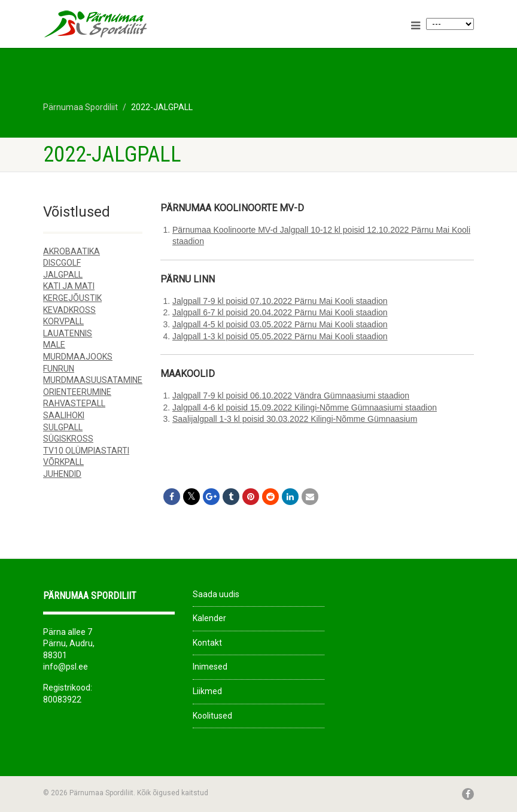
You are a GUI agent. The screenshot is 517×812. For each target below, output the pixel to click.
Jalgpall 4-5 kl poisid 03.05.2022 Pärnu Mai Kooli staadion (280, 324)
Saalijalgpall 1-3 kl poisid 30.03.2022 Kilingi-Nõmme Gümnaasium (295, 419)
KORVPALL (63, 321)
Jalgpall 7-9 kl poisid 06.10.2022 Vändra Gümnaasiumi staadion (291, 396)
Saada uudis (216, 594)
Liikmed (207, 691)
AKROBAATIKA (72, 251)
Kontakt (207, 643)
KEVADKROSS (69, 310)
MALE (54, 345)
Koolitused (212, 716)
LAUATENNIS (68, 333)
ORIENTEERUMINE (77, 392)
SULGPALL (63, 427)
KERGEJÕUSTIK (72, 298)
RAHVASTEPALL (74, 403)
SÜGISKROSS (68, 439)
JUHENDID (62, 474)
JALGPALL (63, 275)
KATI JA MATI (69, 286)
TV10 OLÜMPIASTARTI (86, 451)
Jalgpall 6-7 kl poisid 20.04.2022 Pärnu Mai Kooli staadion (280, 312)
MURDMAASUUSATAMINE (93, 380)
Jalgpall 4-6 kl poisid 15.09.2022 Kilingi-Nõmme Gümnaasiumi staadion (305, 407)
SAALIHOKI (64, 415)
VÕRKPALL (63, 462)
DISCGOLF (62, 263)
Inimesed (210, 667)
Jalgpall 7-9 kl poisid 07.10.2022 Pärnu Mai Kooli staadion (280, 301)
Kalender (209, 618)
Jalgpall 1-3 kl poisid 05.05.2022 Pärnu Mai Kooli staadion (280, 336)
